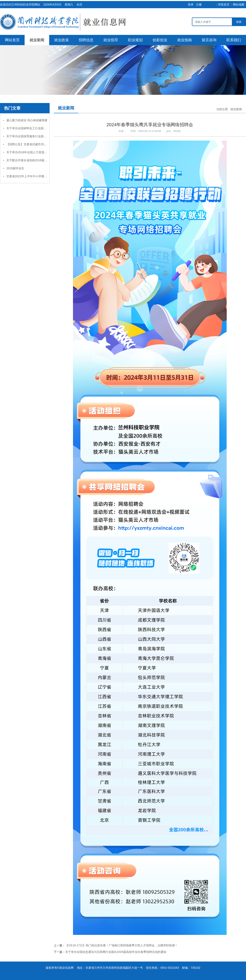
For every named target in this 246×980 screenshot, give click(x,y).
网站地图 (239, 5)
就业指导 (111, 40)
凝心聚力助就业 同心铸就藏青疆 (27, 120)
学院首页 (224, 5)
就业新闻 (37, 40)
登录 (191, 5)
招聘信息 (86, 40)
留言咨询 (209, 40)
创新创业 (160, 40)
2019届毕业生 (15, 168)
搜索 (239, 22)
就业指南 (184, 40)
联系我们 (234, 40)
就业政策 (61, 40)
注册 (199, 5)
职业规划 (135, 40)
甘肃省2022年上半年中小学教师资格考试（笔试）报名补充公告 (47, 176)
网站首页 (12, 40)
